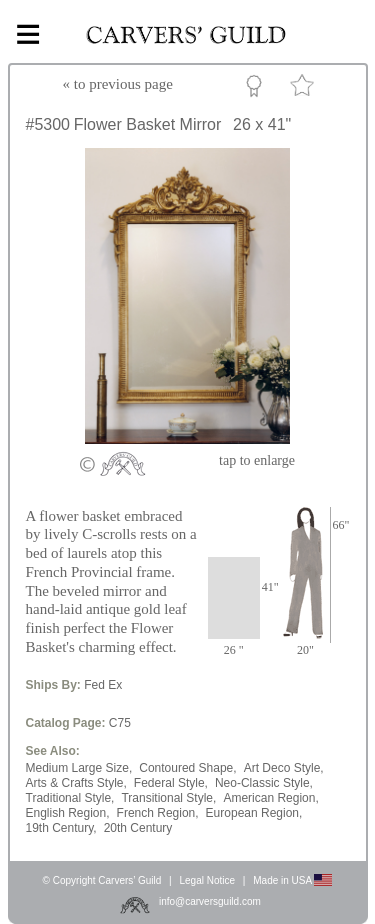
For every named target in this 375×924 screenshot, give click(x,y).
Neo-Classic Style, (264, 783)
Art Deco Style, (284, 768)
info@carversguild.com (210, 901)
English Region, (68, 813)
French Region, (158, 813)
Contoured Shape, (187, 768)
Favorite (305, 89)
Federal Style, (171, 783)
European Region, (254, 813)
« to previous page (118, 84)
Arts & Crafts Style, (76, 783)
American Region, (270, 798)
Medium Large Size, (79, 768)
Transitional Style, (168, 798)
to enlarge (257, 460)
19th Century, (61, 828)
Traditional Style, (70, 798)
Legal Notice (207, 880)
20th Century (138, 828)
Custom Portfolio (257, 89)
